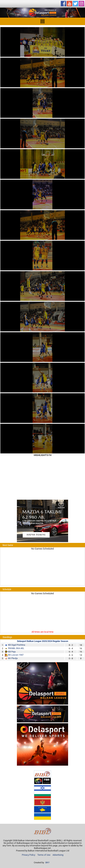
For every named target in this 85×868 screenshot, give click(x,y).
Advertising (58, 855)
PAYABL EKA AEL (16, 648)
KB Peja (12, 652)
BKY (47, 862)
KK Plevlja (13, 658)
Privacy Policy (29, 855)
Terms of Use (44, 855)
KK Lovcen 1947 (16, 655)
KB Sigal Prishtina (17, 645)
